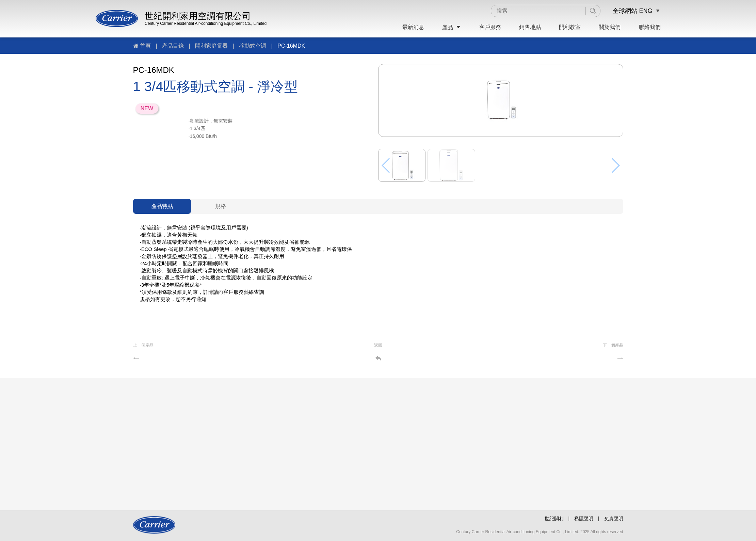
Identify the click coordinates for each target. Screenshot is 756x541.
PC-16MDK (291, 46)
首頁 (145, 46)
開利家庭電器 (211, 46)
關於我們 (610, 27)
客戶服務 (490, 27)
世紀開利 (554, 519)
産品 (452, 27)
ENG (646, 11)
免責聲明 (614, 519)
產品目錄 (173, 46)
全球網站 (625, 11)
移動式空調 (253, 46)
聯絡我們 (650, 27)
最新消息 (413, 27)
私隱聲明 (584, 519)
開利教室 (570, 27)
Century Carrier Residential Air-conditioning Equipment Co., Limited (206, 23)
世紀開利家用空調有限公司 (198, 16)
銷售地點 (530, 27)
